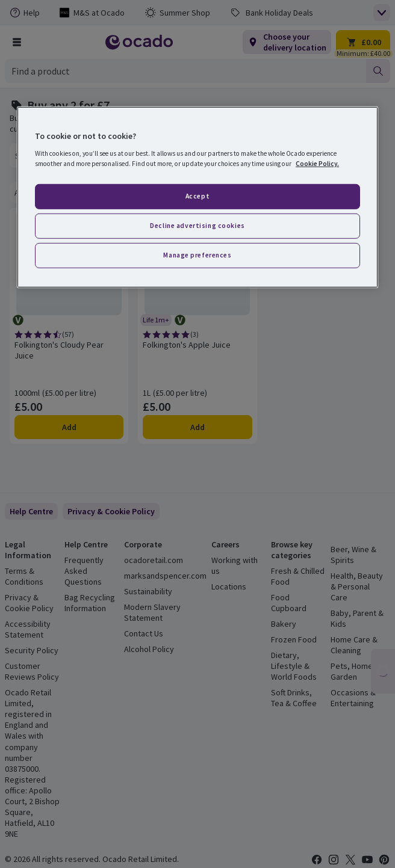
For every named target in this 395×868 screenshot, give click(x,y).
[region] (197, 197)
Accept (197, 196)
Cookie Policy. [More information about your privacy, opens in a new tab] (317, 164)
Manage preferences (197, 255)
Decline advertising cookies (197, 226)
